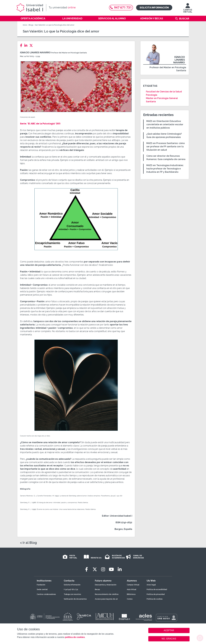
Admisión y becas (152, 18)
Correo (130, 599)
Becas (97, 589)
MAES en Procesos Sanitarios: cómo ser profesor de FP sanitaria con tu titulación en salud (166, 147)
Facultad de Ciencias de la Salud (164, 92)
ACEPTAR (169, 630)
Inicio (25, 25)
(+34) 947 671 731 (71, 589)
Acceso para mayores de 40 (106, 599)
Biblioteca (131, 594)
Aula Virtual (132, 589)
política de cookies (75, 637)
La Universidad (72, 18)
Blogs (31, 25)
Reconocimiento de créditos (107, 594)
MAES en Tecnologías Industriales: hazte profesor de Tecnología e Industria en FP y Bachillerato (165, 169)
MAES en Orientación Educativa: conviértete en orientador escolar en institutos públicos (165, 124)
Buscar (184, 19)
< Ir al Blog (28, 543)
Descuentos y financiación (106, 585)
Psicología (152, 95)
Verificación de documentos (75, 599)
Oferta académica (33, 18)
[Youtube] (111, 569)
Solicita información (154, 8)
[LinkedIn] (27, 45)
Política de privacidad (156, 594)
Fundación (41, 585)
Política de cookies (155, 599)
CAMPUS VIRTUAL (188, 9)
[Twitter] (32, 45)
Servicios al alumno (112, 18)
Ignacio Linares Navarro (35, 53)
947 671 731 (121, 8)
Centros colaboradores (46, 594)
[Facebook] (22, 45)
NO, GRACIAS (169, 639)
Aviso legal (151, 585)
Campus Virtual (133, 585)
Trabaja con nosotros (72, 594)
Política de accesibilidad (157, 589)
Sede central (42, 589)
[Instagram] (103, 569)
